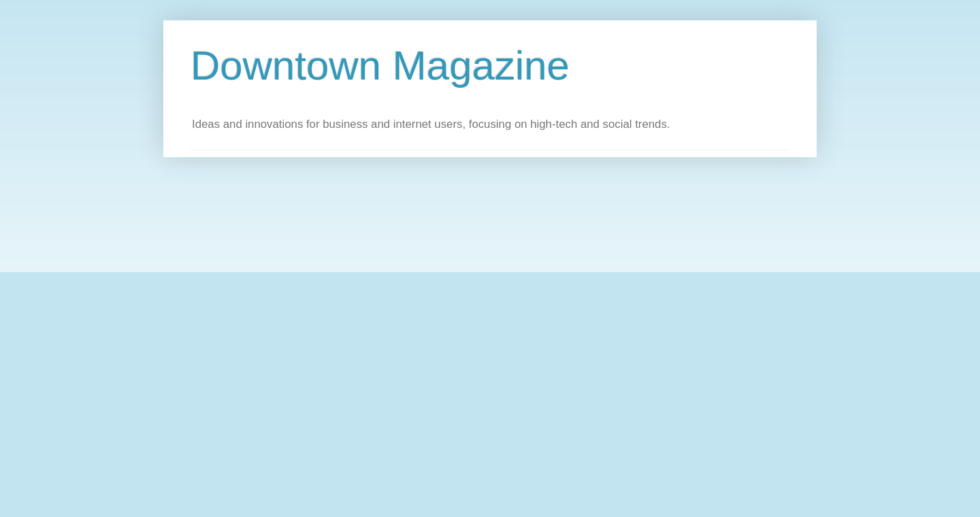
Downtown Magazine (380, 66)
